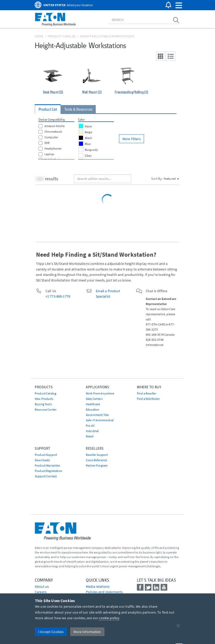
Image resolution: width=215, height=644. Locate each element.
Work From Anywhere (100, 393)
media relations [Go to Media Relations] (98, 586)
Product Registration (49, 471)
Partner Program (97, 465)
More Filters (132, 139)
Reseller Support (97, 455)
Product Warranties (47, 465)
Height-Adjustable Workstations (107, 36)
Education (93, 409)
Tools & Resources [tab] (78, 109)
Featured (171, 179)
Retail (90, 436)
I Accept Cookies (51, 632)
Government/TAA (97, 415)
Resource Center (46, 409)
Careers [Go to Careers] (41, 592)
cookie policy (109, 618)
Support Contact (46, 476)
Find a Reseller (146, 393)
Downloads (42, 460)
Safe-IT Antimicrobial (100, 420)
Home (39, 36)
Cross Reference (96, 460)
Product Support (46, 455)
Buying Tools (43, 404)
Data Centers (94, 399)
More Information (87, 632)
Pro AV (90, 426)
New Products (44, 399)
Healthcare (93, 404)
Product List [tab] (48, 109)
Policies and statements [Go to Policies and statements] (104, 592)
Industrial (92, 431)
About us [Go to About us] (42, 586)
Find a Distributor (148, 399)
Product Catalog (62, 36)
